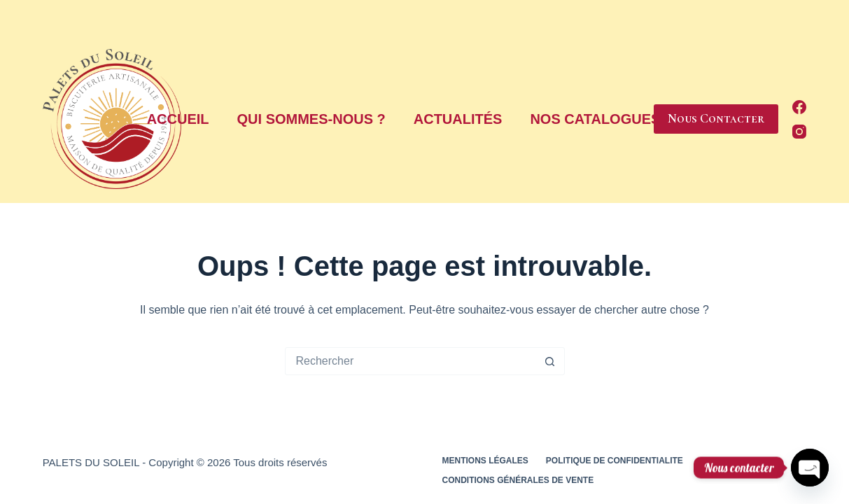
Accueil (178, 119)
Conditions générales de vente (518, 480)
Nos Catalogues (602, 119)
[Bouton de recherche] (550, 361)
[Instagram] (799, 132)
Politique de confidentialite (615, 461)
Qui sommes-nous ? (311, 119)
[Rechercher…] (411, 361)
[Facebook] (799, 107)
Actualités (458, 119)
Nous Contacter (716, 118)
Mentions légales (485, 461)
